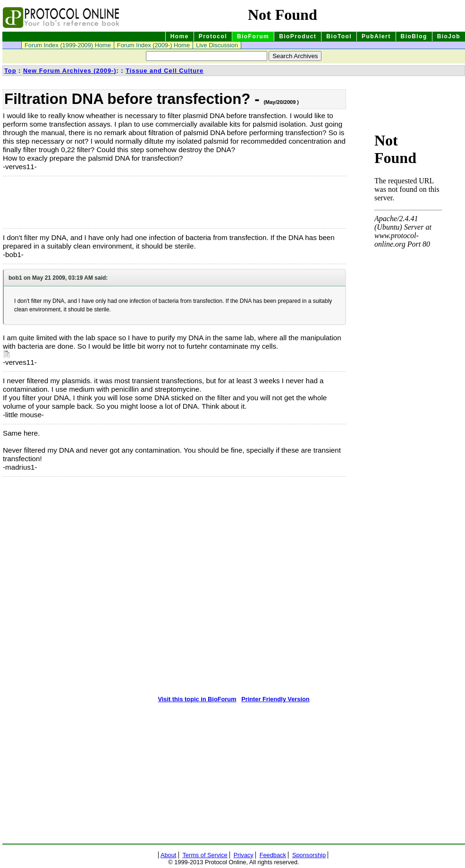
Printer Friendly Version (275, 699)
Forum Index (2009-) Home (153, 45)
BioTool (339, 36)
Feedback (273, 855)
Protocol (213, 36)
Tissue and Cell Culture (165, 71)
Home (180, 36)
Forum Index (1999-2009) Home (68, 45)
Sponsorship (309, 855)
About (168, 855)
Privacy (244, 855)
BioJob (449, 36)
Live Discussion (217, 45)
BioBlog (414, 36)
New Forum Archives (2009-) (70, 71)
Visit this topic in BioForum (197, 699)
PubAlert (376, 36)
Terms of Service (205, 855)
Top (10, 71)
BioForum (253, 36)
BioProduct (298, 36)
